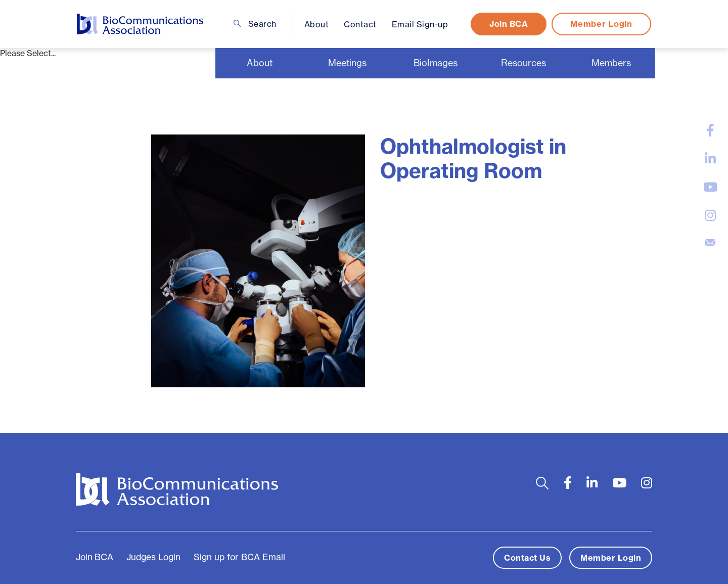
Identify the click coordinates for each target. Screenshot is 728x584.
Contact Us (527, 558)
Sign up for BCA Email (239, 557)
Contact (360, 24)
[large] (710, 130)
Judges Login (153, 557)
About (317, 24)
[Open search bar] (542, 483)
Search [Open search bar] (255, 24)
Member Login (601, 24)
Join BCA (509, 24)
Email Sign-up (420, 24)
